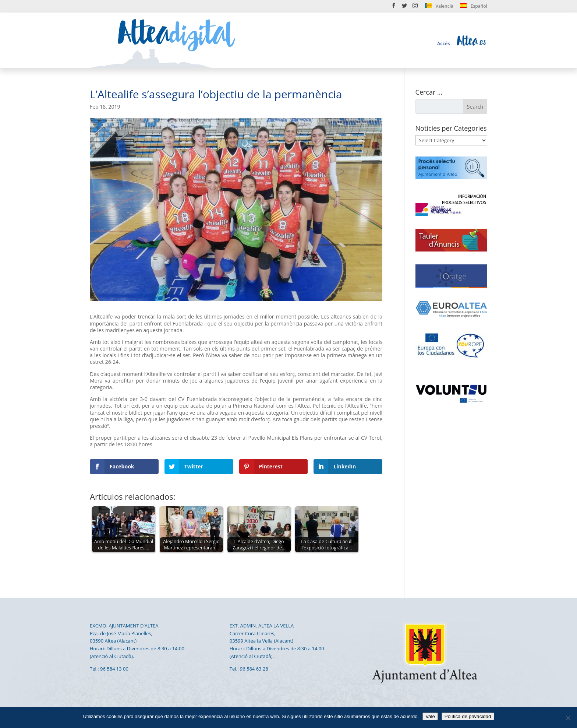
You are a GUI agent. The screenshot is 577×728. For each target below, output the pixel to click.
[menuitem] (439, 8)
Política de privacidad (468, 716)
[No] (568, 718)
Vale (430, 716)
